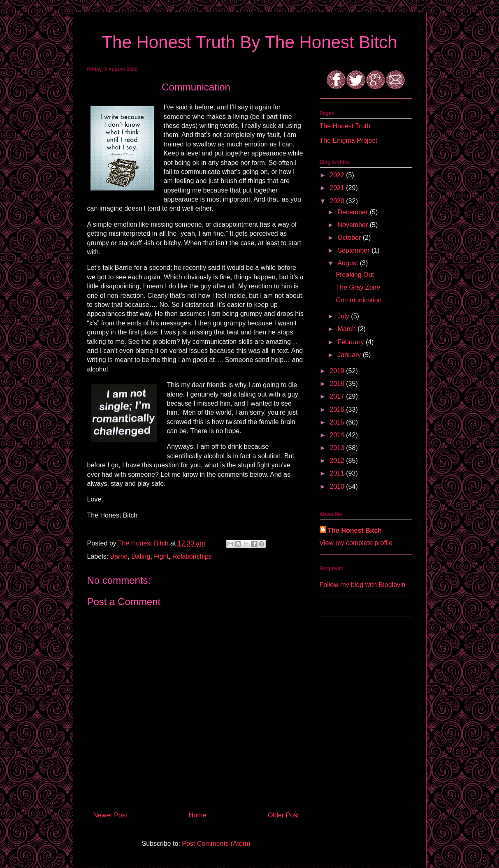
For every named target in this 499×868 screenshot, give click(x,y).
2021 (338, 188)
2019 (338, 371)
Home (198, 815)
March (347, 329)
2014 (338, 435)
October (350, 238)
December (353, 212)
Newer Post (110, 815)
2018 (338, 384)
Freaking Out (355, 275)
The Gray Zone (358, 287)
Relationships (192, 556)
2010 (338, 486)
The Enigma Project (349, 140)
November (353, 225)
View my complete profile (356, 543)
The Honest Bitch (144, 543)
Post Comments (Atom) (216, 844)
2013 (338, 448)
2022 (338, 175)
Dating (141, 556)
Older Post (283, 815)
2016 (338, 410)
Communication (359, 300)
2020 (338, 201)
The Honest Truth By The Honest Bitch (249, 42)
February (351, 342)
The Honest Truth (345, 126)
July (344, 316)
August (348, 263)
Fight (161, 556)
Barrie (119, 556)
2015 (338, 422)
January (350, 355)
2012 (338, 461)
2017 (338, 396)
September (354, 250)
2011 (338, 473)
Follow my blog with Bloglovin (363, 585)
